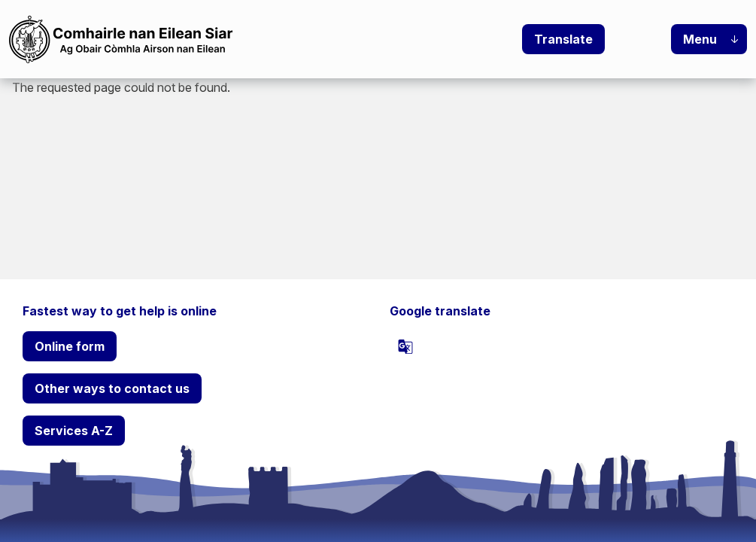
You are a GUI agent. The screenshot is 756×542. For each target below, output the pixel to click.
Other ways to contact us (112, 388)
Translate (563, 39)
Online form (70, 346)
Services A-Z (74, 431)
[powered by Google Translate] (405, 346)
